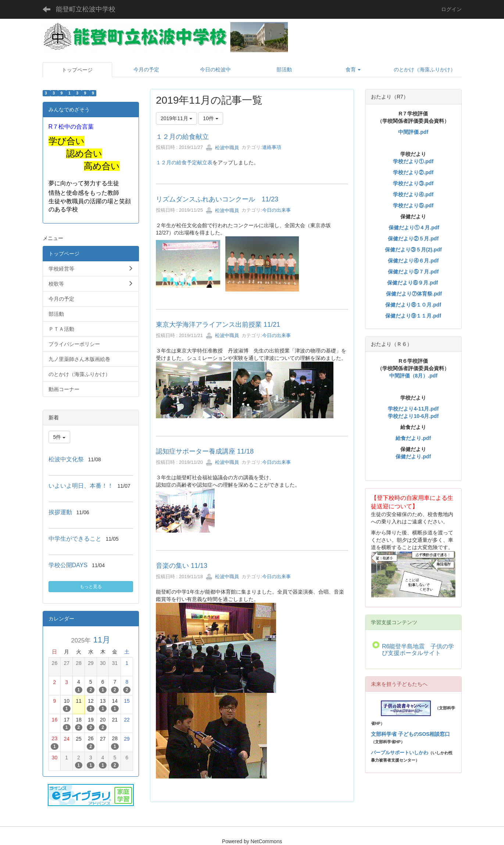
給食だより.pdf (413, 438)
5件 (60, 437)
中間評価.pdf (413, 132)
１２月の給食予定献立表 (184, 162)
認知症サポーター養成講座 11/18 (205, 451)
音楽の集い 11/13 (182, 566)
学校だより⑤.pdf (413, 205)
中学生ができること (75, 539)
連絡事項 (272, 148)
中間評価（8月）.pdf (413, 376)
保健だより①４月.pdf (414, 228)
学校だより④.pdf (413, 194)
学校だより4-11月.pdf (413, 409)
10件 (210, 118)
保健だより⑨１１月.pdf (413, 316)
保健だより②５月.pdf (413, 239)
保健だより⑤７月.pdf (413, 272)
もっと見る (91, 587)
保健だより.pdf (413, 456)
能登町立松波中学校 (86, 9)
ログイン (451, 9)
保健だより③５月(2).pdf (413, 250)
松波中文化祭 (66, 459)
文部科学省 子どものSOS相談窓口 (410, 734)
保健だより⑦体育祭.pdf (414, 294)
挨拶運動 (60, 512)
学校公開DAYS (68, 565)
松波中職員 (222, 148)
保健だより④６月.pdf (413, 261)
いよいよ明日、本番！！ (81, 486)
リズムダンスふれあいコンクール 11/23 (217, 199)
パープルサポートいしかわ (400, 753)
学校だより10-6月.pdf (413, 416)
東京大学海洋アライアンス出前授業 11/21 (218, 325)
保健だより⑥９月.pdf (412, 283)
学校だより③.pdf (413, 183)
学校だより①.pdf (413, 161)
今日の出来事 (276, 210)
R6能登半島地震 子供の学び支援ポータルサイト (418, 650)
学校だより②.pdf (413, 172)
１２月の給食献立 (182, 137)
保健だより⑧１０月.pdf (413, 305)
